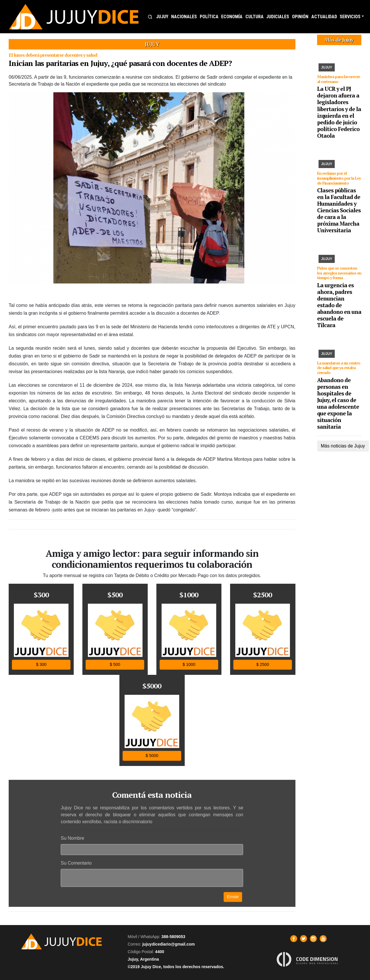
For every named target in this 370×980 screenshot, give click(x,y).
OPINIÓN (300, 17)
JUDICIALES (278, 17)
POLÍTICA (209, 17)
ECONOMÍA (232, 17)
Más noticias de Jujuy (343, 446)
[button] (150, 17)
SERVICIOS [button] (350, 17)
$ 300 (41, 665)
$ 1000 (189, 665)
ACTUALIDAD (324, 17)
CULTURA (255, 17)
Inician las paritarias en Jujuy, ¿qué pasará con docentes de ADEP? (120, 63)
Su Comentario (76, 863)
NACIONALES (184, 17)
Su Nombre (72, 838)
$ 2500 (263, 665)
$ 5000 (152, 756)
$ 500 (115, 665)
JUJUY (162, 17)
